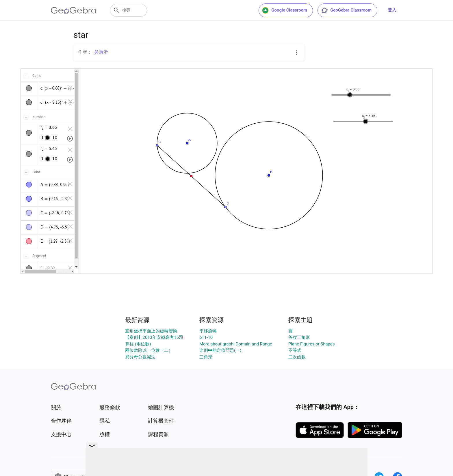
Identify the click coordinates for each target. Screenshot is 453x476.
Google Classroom (285, 10)
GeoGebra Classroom (346, 10)
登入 (392, 10)
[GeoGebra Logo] (74, 10)
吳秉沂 (101, 52)
